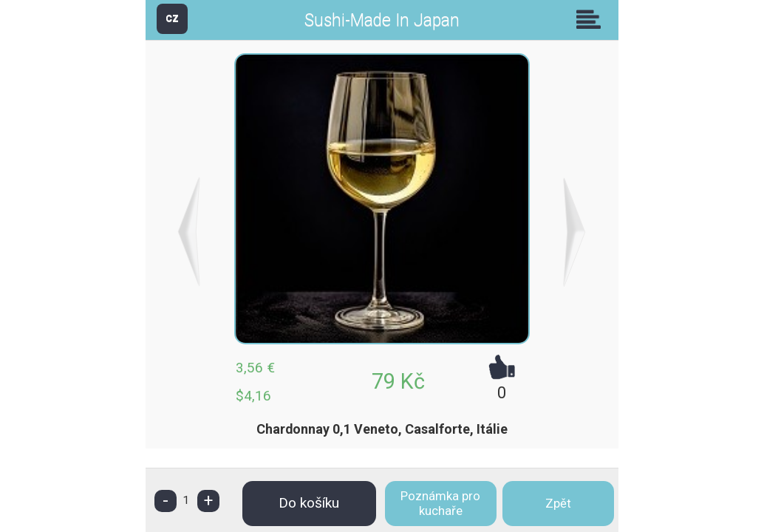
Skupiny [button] (592, 19)
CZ (172, 18)
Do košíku (309, 503)
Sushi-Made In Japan (382, 20)
